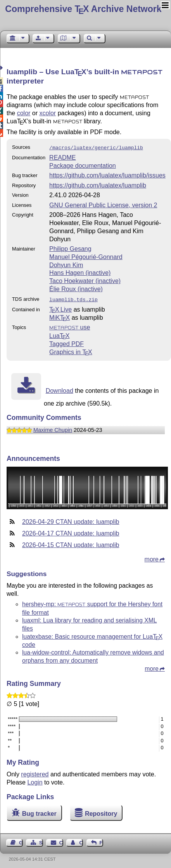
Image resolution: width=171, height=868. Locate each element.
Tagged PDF (66, 342)
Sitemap (41, 841)
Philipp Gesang (70, 248)
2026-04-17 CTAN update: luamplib (71, 532)
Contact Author (81, 841)
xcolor (48, 113)
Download (60, 389)
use (70, 326)
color (24, 113)
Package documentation (83, 165)
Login (35, 781)
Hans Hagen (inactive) (80, 272)
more (152, 558)
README (62, 157)
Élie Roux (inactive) (76, 288)
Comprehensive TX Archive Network (83, 9)
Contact (61, 841)
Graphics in (71, 350)
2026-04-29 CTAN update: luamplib (71, 520)
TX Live (60, 308)
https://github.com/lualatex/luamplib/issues (107, 175)
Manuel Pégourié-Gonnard (86, 256)
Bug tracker (39, 812)
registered (35, 773)
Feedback (101, 841)
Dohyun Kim (66, 264)
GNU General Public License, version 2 (103, 204)
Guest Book (21, 841)
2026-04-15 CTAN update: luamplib (71, 543)
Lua (59, 334)
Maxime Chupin (53, 428)
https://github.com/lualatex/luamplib (98, 185)
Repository (101, 812)
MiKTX (60, 316)
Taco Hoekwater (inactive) (85, 280)
